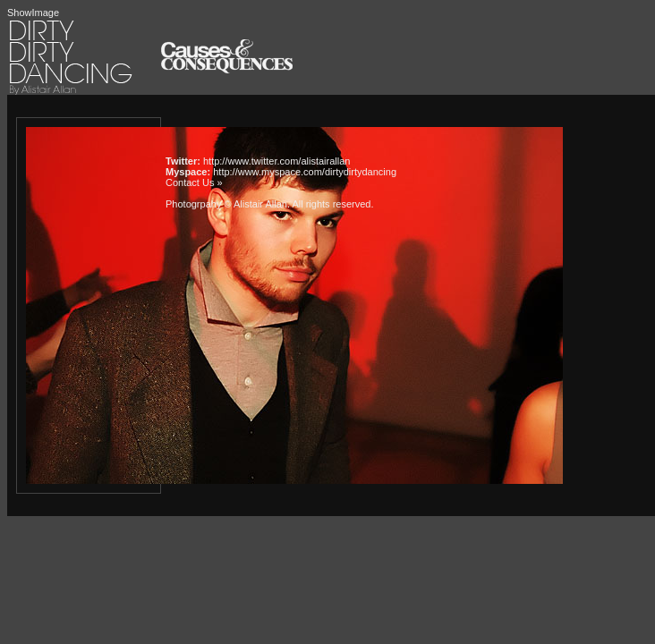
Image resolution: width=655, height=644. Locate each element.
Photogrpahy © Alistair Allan (226, 204)
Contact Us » (194, 182)
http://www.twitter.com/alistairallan (276, 161)
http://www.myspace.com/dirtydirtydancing (305, 172)
